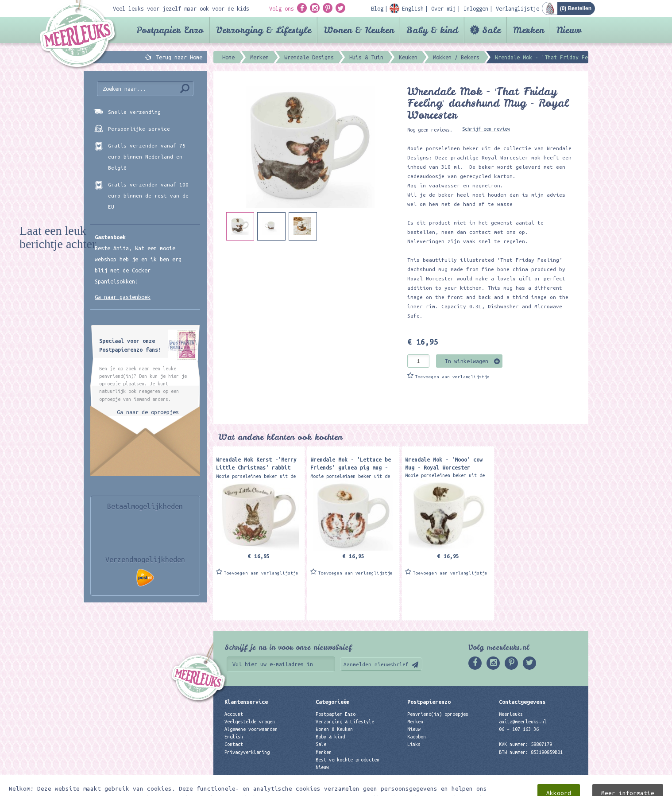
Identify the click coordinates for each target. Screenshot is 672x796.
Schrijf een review (486, 129)
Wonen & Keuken (359, 30)
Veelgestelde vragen (250, 722)
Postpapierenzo (429, 702)
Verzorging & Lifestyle (264, 30)
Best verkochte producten (348, 760)
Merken (529, 30)
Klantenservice (246, 702)
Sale (491, 30)
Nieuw (569, 30)
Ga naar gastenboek (123, 297)
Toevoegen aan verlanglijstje (452, 377)
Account (234, 714)
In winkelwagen (467, 361)
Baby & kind (432, 30)
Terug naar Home (178, 57)
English (234, 737)
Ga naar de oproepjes (148, 412)
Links (414, 744)
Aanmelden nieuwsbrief (376, 664)
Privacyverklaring (247, 752)
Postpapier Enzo (170, 30)
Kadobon (417, 737)
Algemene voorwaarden (251, 729)
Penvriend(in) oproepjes (438, 714)
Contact (234, 744)
